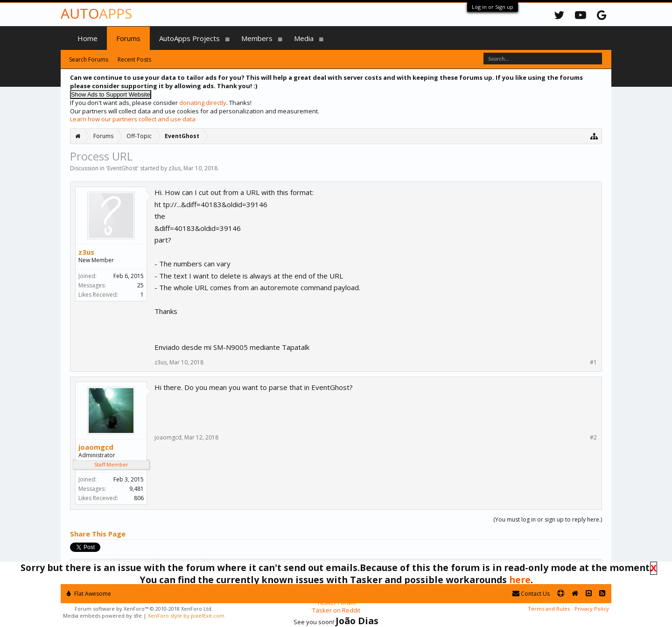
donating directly (203, 103)
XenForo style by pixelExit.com (186, 616)
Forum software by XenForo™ (144, 609)
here (520, 580)
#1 (593, 362)
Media (304, 38)
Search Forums (89, 59)
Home (87, 38)
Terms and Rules (549, 609)
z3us (175, 168)
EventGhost (122, 168)
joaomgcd (96, 447)
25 (140, 285)
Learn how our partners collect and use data (133, 119)
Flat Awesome (89, 594)
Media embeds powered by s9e (102, 616)
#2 (593, 438)
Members (257, 38)
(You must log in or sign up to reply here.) (548, 519)
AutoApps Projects (189, 38)
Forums (128, 38)
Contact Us (531, 594)
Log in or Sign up (493, 7)
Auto (96, 13)
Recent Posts (134, 59)
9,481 (136, 489)
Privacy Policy (592, 609)
